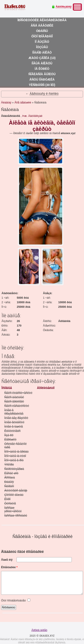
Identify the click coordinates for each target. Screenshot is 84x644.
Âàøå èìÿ (7, 560)
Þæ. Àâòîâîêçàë (32, 116)
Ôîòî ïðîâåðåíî (42, 36)
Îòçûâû (42, 47)
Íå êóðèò (42, 69)
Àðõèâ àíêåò (39, 630)
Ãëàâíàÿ (6, 102)
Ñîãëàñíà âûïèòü (42, 74)
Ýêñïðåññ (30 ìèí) (42, 85)
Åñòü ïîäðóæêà (42, 79)
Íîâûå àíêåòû (42, 63)
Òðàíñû (42, 31)
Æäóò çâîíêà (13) (42, 58)
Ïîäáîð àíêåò (42, 52)
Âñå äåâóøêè (42, 25)
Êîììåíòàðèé (9, 567)
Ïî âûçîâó (42, 42)
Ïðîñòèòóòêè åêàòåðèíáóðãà (42, 20)
